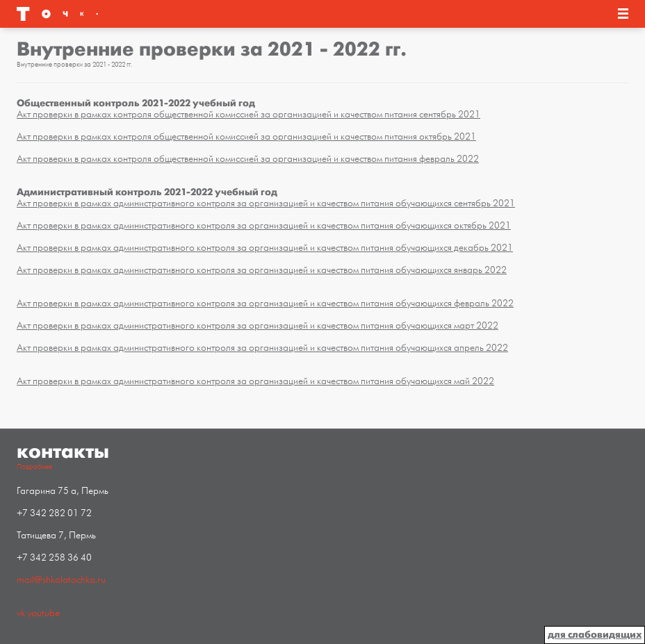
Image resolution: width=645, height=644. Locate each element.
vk (21, 613)
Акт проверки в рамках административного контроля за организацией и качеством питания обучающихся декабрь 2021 (265, 248)
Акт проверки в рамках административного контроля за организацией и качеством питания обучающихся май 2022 (255, 381)
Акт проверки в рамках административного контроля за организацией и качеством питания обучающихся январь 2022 (262, 270)
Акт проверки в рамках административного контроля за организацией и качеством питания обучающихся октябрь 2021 (264, 225)
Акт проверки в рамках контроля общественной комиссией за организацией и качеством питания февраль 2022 (248, 159)
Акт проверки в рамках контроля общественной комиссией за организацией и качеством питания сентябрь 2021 (248, 114)
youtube (43, 613)
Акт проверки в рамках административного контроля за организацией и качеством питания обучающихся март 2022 (258, 325)
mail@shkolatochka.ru (61, 580)
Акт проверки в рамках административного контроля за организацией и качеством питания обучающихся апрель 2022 (262, 348)
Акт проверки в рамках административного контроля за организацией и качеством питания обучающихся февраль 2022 (265, 303)
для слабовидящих (595, 635)
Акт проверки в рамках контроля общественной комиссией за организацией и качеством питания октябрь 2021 (246, 137)
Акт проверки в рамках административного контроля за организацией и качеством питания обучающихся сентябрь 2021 (266, 203)
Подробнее (34, 467)
